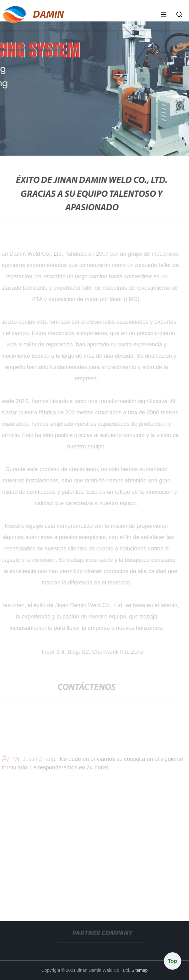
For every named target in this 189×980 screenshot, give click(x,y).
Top (173, 961)
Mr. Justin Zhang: (29, 760)
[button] (164, 15)
